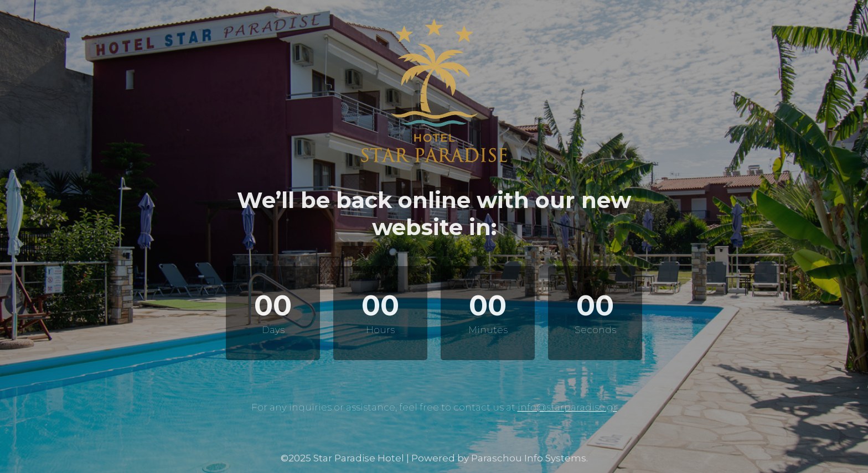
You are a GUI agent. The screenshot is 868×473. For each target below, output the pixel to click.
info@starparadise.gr (567, 407)
